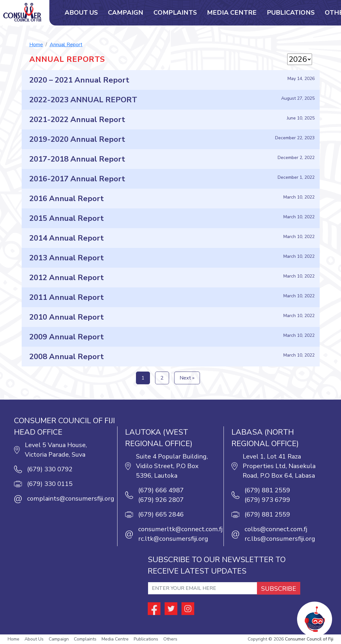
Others (170, 639)
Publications (291, 13)
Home (36, 45)
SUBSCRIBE (279, 589)
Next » (187, 378)
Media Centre (232, 13)
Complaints (175, 13)
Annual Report (66, 45)
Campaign (126, 13)
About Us (81, 13)
